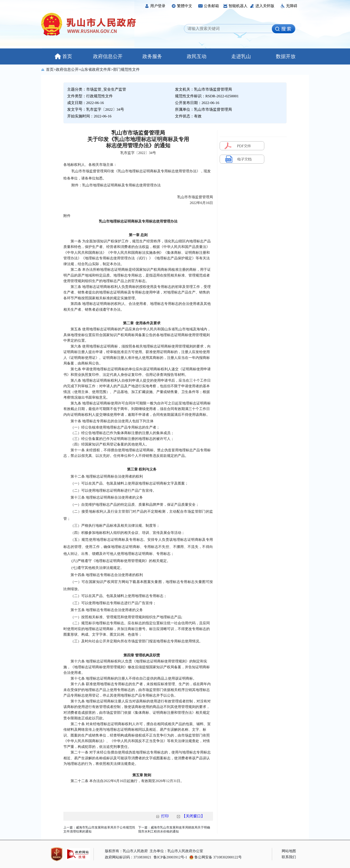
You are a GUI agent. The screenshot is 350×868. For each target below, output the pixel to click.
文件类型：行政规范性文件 (90, 96)
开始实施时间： (89, 116)
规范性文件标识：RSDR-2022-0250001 (207, 96)
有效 (198, 116)
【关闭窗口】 (193, 816)
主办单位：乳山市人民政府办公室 (176, 851)
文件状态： (188, 116)
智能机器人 (235, 6)
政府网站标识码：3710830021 (128, 857)
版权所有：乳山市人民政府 (126, 851)
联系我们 (289, 857)
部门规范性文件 (126, 70)
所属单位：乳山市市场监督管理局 (203, 109)
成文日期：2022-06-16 (85, 103)
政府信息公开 (108, 56)
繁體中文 (182, 6)
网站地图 (289, 851)
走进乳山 (241, 56)
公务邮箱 (209, 6)
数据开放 (286, 56)
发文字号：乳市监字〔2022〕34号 (96, 109)
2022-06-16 (103, 116)
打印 (165, 816)
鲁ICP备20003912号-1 (170, 857)
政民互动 (197, 56)
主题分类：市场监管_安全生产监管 (97, 89)
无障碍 (289, 6)
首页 (63, 56)
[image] (283, 29)
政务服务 (152, 56)
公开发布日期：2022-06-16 (197, 103)
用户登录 (155, 6)
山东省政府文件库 (96, 70)
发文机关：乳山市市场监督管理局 (203, 89)
